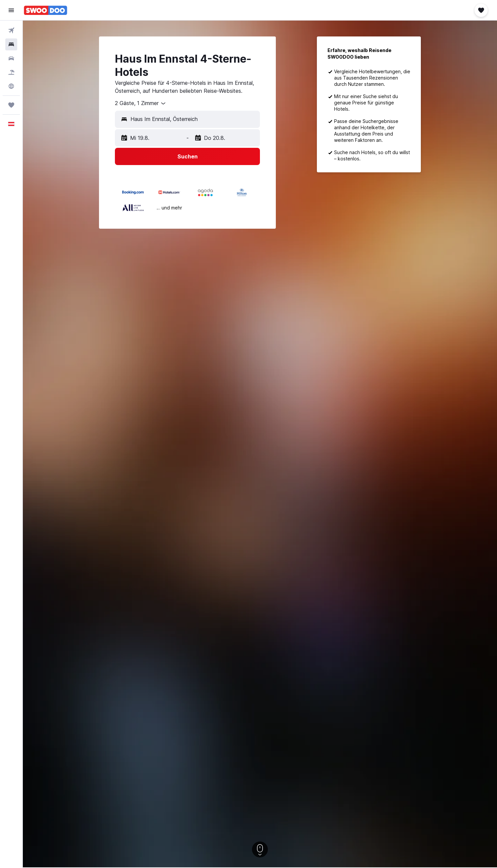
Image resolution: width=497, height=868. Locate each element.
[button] (11, 10)
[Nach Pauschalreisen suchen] (11, 72)
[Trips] (11, 105)
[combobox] (141, 103)
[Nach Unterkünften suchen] (11, 44)
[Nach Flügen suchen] (11, 30)
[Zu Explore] (11, 86)
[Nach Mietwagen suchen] (11, 58)
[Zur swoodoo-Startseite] (46, 10)
